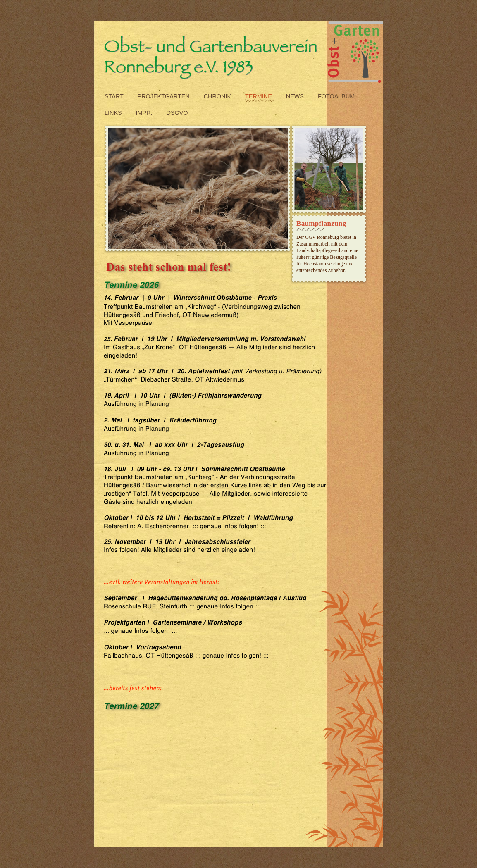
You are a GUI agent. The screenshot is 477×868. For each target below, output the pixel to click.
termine (259, 96)
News (296, 96)
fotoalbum (336, 96)
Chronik (218, 96)
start (115, 96)
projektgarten (165, 96)
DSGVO (177, 113)
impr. (145, 113)
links (114, 113)
